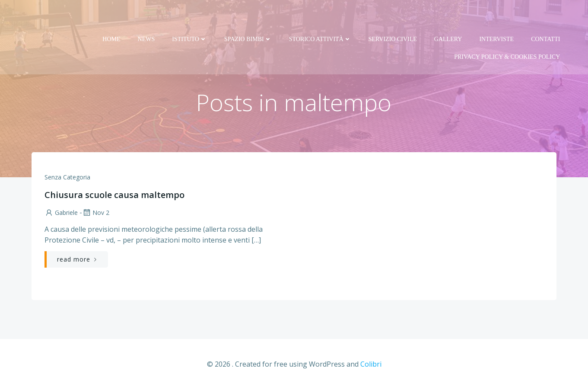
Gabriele (61, 213)
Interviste (496, 18)
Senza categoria (67, 177)
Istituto (189, 18)
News (146, 18)
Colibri (371, 364)
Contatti (545, 18)
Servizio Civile (393, 18)
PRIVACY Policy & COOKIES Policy (507, 35)
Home (111, 18)
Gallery (448, 18)
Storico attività (320, 18)
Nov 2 (96, 213)
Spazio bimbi (248, 18)
